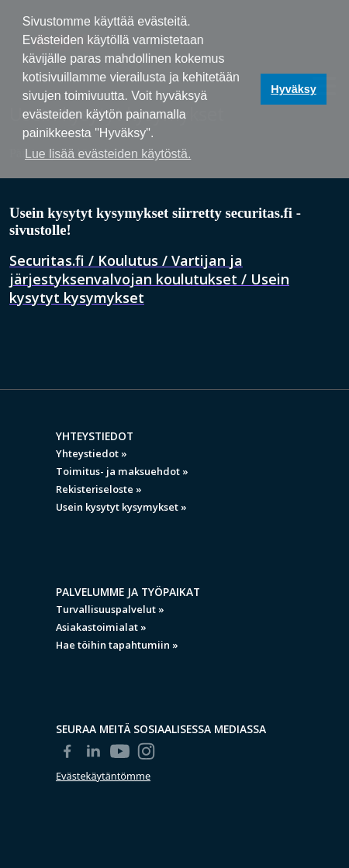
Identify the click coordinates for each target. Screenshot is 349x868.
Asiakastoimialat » (101, 627)
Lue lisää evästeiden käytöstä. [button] (108, 154)
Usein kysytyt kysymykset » (121, 507)
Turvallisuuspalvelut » (110, 609)
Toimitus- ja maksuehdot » (122, 471)
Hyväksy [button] (293, 89)
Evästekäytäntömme (103, 776)
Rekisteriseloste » (99, 489)
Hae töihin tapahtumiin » (117, 645)
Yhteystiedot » (92, 453)
